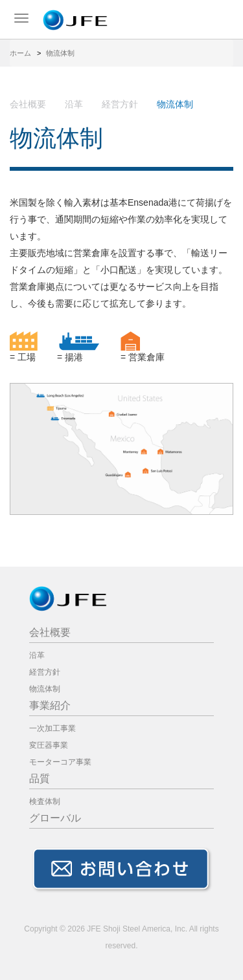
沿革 (74, 104)
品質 (40, 779)
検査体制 (45, 801)
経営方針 (120, 104)
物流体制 (45, 689)
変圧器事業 (49, 745)
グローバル (55, 818)
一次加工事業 (52, 728)
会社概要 (28, 104)
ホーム (20, 53)
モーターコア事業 (60, 762)
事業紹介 (50, 705)
